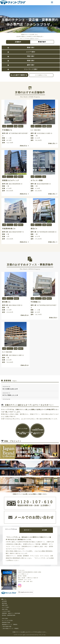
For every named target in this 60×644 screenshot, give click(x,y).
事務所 (21, 126)
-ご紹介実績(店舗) (7, 628)
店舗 (16, 126)
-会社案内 (4, 603)
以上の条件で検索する (19, 75)
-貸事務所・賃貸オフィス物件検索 (11, 615)
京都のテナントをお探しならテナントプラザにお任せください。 (30, 634)
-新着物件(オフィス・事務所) (10, 626)
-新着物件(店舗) (6, 624)
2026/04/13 (30, 394)
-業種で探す (5, 607)
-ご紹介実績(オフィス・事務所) (10, 630)
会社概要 (48, 530)
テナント (10, 126)
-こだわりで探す (6, 613)
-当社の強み (5, 620)
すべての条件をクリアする (41, 75)
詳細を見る (24, 146)
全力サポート (30, 530)
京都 (4, 126)
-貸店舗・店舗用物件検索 (8, 617)
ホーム (4, 601)
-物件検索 (4, 605)
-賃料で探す (5, 611)
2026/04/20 (30, 388)
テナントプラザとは (12, 529)
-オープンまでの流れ (7, 622)
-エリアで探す (5, 609)
